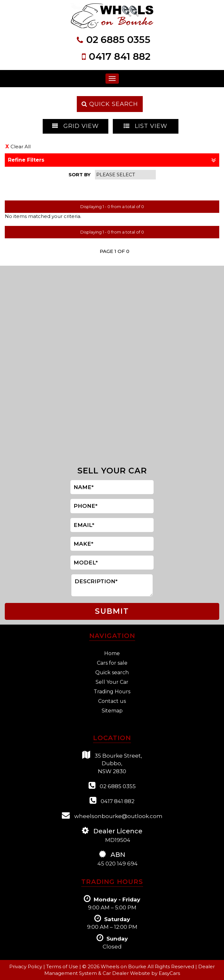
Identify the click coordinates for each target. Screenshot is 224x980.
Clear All (21, 147)
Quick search (112, 672)
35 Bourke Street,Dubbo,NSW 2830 (112, 763)
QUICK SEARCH (110, 104)
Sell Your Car (112, 682)
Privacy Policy (26, 966)
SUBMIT (112, 611)
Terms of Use (63, 966)
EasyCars (169, 973)
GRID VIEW (76, 126)
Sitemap (112, 711)
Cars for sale (112, 663)
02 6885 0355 (118, 40)
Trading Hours (112, 692)
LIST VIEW (145, 126)
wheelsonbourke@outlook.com (112, 815)
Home (112, 653)
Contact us (112, 701)
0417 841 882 (120, 56)
